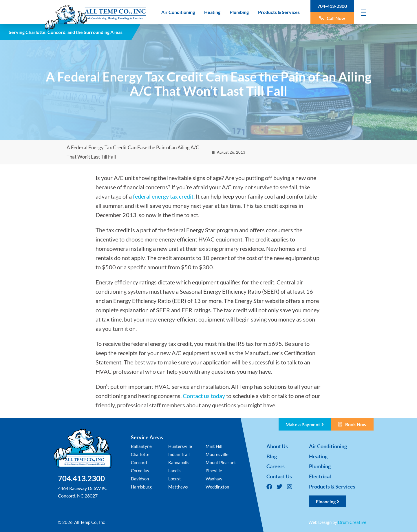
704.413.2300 (81, 478)
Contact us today (204, 396)
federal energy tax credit (163, 196)
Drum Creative (352, 522)
